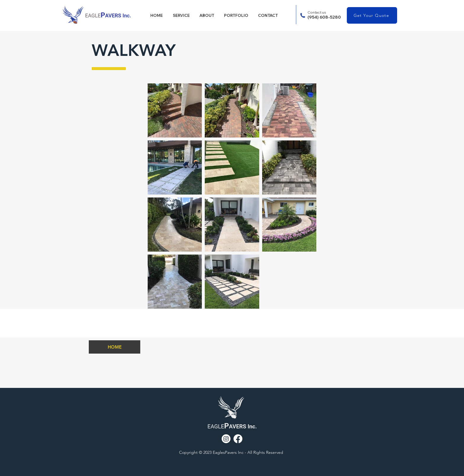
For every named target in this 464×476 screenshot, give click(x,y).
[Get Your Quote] (372, 15)
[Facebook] (238, 439)
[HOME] (115, 347)
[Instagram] (226, 439)
